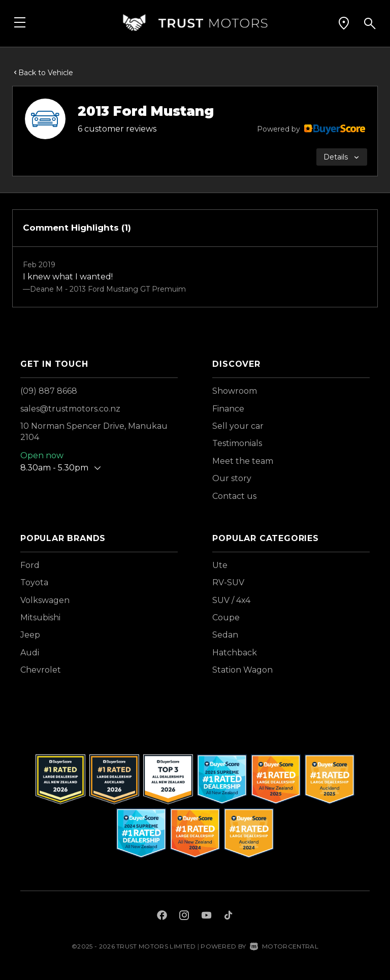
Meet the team (243, 461)
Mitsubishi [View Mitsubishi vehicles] (40, 618)
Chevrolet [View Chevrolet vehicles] (41, 670)
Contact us (234, 496)
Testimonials (237, 443)
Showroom (235, 391)
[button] (344, 23)
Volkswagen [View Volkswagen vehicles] (45, 600)
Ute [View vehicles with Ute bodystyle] (220, 565)
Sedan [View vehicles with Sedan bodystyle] (225, 635)
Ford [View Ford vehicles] (30, 565)
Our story (232, 478)
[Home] (195, 23)
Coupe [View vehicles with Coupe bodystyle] (226, 618)
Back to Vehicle (43, 73)
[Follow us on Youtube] (206, 916)
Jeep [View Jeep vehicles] (30, 635)
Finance (228, 409)
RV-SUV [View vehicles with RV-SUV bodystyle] (228, 582)
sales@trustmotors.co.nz (70, 409)
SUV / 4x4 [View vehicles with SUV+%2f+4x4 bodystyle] (231, 600)
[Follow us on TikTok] (228, 916)
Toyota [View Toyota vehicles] (34, 582)
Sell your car (238, 426)
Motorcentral (284, 946)
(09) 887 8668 (49, 391)
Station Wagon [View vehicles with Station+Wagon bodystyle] (242, 670)
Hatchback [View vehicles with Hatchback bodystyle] (235, 653)
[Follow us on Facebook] (162, 916)
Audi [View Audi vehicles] (30, 653)
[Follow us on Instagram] (184, 916)
